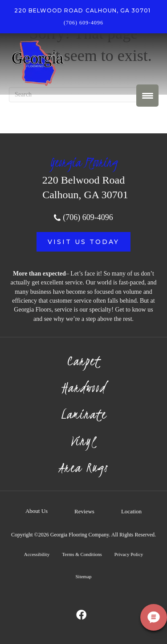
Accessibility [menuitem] (37, 554)
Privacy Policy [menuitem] (129, 554)
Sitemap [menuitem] (83, 576)
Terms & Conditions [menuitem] (82, 554)
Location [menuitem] (131, 511)
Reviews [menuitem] (84, 511)
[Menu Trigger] (147, 96)
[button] (83, 242)
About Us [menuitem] (37, 511)
